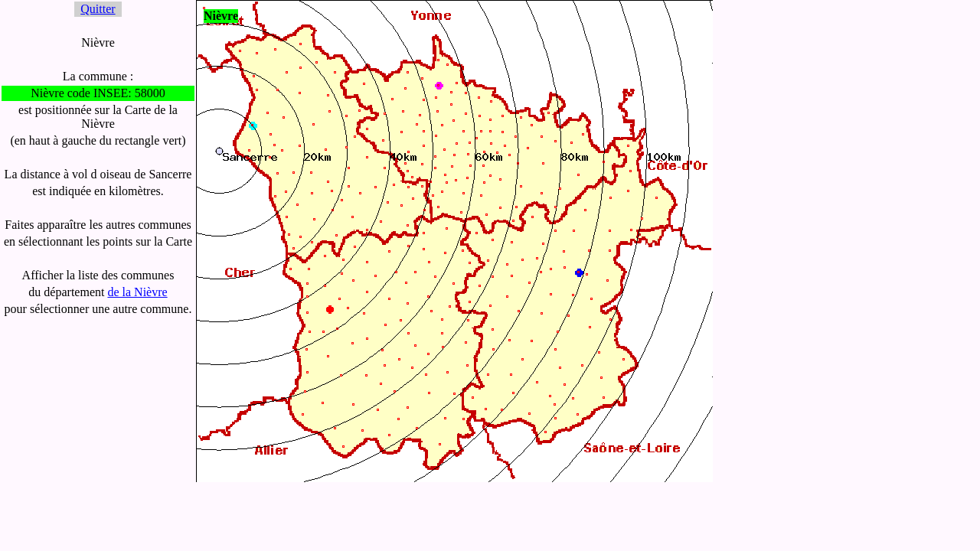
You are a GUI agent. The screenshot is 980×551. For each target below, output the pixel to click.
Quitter (98, 9)
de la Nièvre (137, 292)
